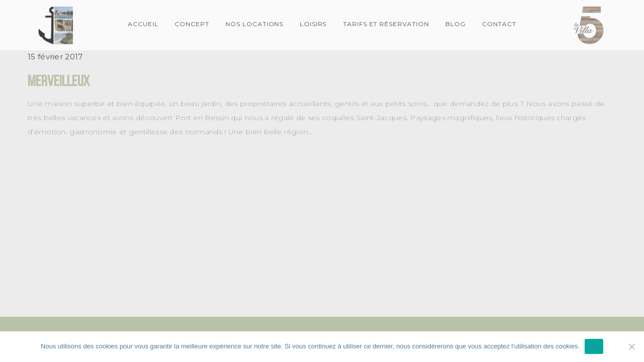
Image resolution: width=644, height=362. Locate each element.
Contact (499, 24)
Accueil (143, 24)
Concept (192, 24)
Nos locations (254, 24)
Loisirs (313, 24)
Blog (456, 24)
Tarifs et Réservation (386, 24)
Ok (594, 346)
